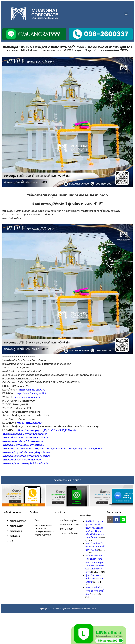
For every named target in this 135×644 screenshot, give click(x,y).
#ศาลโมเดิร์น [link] (23, 445)
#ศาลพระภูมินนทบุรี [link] (94, 449)
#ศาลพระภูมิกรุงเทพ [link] (52, 449)
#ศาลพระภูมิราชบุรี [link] (74, 449)
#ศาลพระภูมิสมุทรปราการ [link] (37, 452)
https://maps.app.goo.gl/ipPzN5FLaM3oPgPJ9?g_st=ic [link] (48, 430)
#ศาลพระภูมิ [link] (9, 445)
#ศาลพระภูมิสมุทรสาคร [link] (14, 456)
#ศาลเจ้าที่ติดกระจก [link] (13, 438)
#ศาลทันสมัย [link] (41, 463)
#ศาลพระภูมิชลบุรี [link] (12, 460)
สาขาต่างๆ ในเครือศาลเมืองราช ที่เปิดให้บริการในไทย (95, 547)
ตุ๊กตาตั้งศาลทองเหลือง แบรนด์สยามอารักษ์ (94, 579)
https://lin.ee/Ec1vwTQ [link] (32, 390)
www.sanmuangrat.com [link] (28, 397)
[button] (126, 14)
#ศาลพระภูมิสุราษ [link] (11, 463)
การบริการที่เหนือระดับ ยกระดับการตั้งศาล (95, 591)
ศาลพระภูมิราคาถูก (18, 521)
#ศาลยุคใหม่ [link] (28, 463)
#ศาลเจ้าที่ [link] (24, 441)
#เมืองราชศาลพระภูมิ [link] (13, 434)
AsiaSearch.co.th (89, 609)
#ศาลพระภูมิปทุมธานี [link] (13, 452)
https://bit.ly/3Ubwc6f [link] (30, 423)
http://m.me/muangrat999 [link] (31, 393)
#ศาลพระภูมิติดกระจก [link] (36, 434)
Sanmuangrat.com (62, 609)
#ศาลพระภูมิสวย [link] (11, 449)
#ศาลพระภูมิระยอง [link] (31, 460)
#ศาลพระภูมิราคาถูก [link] (31, 449)
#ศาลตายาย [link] (37, 441)
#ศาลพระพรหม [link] (10, 441)
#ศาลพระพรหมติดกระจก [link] (36, 438)
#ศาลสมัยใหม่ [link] (37, 445)
